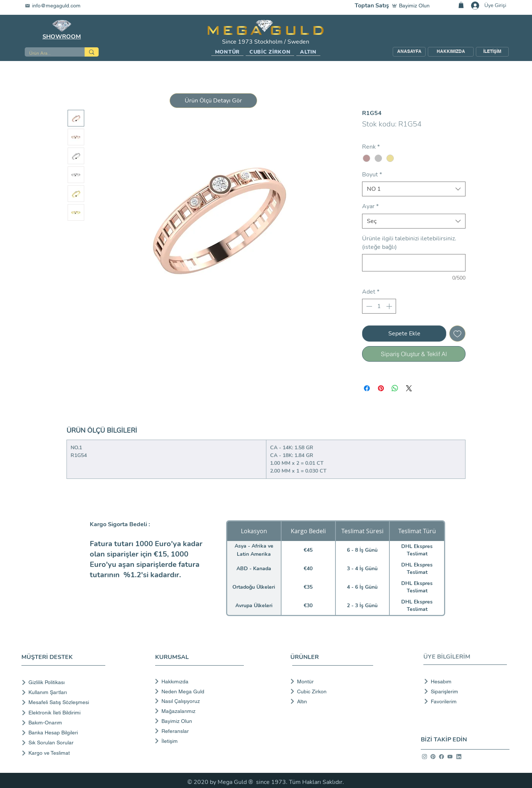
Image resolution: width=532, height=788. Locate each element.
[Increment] (390, 306)
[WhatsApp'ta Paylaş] (395, 388)
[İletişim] (199, 741)
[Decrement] (368, 306)
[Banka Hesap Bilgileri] (65, 733)
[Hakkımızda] (199, 682)
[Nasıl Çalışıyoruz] (199, 701)
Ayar (370, 206)
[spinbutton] (379, 306)
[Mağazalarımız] (199, 711)
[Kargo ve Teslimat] (65, 753)
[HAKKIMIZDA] (451, 52)
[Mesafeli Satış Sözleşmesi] (65, 702)
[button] (227, 52)
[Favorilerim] (463, 701)
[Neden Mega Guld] (199, 691)
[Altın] (329, 701)
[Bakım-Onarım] (65, 723)
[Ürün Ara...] (49, 53)
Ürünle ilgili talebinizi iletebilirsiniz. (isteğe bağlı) (409, 243)
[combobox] (414, 189)
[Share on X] (409, 388)
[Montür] (329, 682)
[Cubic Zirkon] (329, 691)
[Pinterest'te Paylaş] (381, 388)
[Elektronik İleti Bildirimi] (65, 713)
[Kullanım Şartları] (65, 692)
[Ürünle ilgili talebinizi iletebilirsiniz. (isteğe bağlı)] (414, 263)
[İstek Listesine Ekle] (457, 334)
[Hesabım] (463, 682)
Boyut (372, 175)
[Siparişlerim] (463, 691)
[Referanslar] (199, 731)
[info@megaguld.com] (57, 6)
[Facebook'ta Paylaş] (367, 388)
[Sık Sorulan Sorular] (65, 743)
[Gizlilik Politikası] (65, 682)
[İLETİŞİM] (492, 52)
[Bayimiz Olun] (412, 6)
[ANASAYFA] (409, 52)
